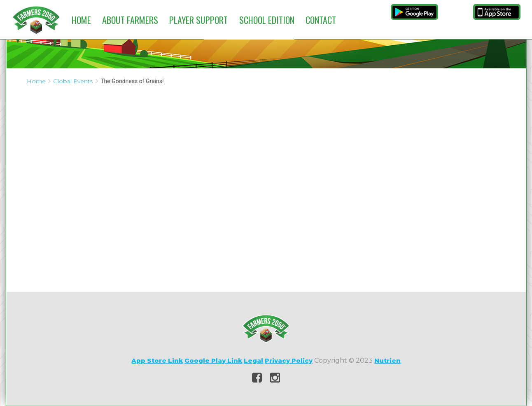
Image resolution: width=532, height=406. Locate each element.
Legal (253, 360)
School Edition (267, 20)
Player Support (198, 20)
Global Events (73, 81)
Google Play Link (213, 360)
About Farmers (130, 20)
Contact (321, 20)
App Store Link (157, 360)
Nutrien (387, 360)
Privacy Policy (289, 360)
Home (81, 20)
